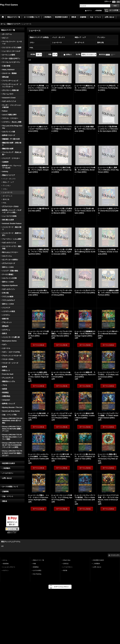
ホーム (5, 560)
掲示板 (65, 570)
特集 (35, 564)
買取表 (5, 501)
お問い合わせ (7, 478)
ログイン (89, 11)
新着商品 (36, 567)
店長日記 (66, 564)
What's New (67, 560)
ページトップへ (115, 555)
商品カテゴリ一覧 (39, 560)
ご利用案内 (6, 468)
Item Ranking (37, 574)
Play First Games (9, 5)
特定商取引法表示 (9, 463)
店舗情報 (5, 491)
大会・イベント (8, 496)
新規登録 (99, 11)
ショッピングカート (9, 567)
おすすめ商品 (37, 570)
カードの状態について (10, 487)
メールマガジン (8, 473)
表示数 (33, 55)
